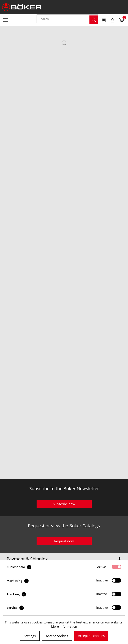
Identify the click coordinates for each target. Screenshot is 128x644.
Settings (30, 636)
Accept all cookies (91, 636)
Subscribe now (64, 504)
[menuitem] (6, 20)
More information (64, 626)
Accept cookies (57, 636)
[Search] (94, 20)
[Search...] (68, 19)
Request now (64, 541)
